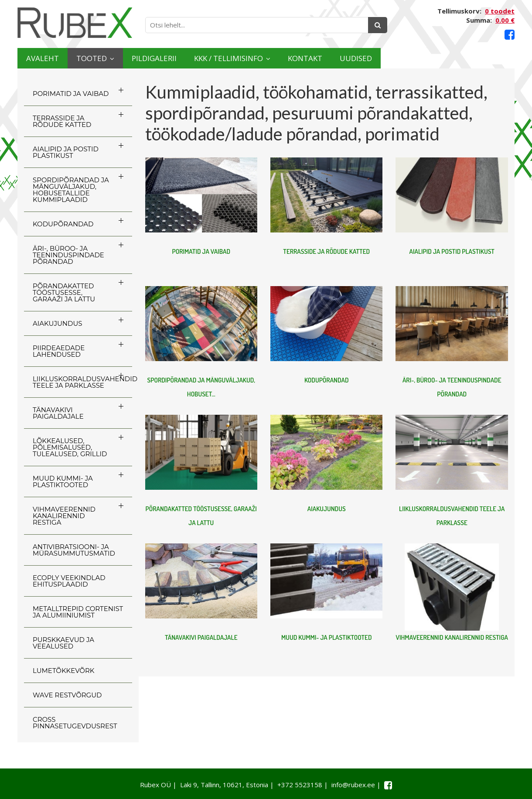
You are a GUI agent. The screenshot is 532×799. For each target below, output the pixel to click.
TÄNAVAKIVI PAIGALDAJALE (58, 413)
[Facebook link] (510, 35)
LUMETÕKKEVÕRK (63, 671)
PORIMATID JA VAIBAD (71, 94)
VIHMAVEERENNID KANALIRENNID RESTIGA (64, 516)
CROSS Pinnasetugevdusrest (75, 723)
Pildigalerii (205, 58)
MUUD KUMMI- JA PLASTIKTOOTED (63, 481)
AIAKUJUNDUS (58, 323)
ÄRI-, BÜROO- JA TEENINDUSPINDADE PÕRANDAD (68, 255)
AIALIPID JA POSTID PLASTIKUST (66, 152)
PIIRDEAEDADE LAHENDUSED (59, 351)
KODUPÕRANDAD (63, 224)
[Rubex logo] (75, 23)
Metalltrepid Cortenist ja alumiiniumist (78, 612)
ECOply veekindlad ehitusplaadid (69, 581)
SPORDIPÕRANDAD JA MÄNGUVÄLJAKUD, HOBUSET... (201, 387)
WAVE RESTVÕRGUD (67, 695)
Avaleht (52, 58)
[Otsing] (378, 25)
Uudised (481, 58)
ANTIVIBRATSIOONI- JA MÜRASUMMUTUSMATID (74, 550)
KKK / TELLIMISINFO (307, 58)
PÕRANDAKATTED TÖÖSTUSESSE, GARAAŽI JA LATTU (64, 292)
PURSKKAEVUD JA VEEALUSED (63, 643)
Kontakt (411, 58)
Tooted (120, 58)
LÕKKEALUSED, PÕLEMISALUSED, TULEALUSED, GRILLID (70, 447)
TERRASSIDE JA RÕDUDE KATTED (62, 121)
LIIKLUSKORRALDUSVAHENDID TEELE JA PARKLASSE (82, 382)
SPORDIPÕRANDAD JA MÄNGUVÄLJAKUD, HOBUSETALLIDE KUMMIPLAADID (71, 190)
